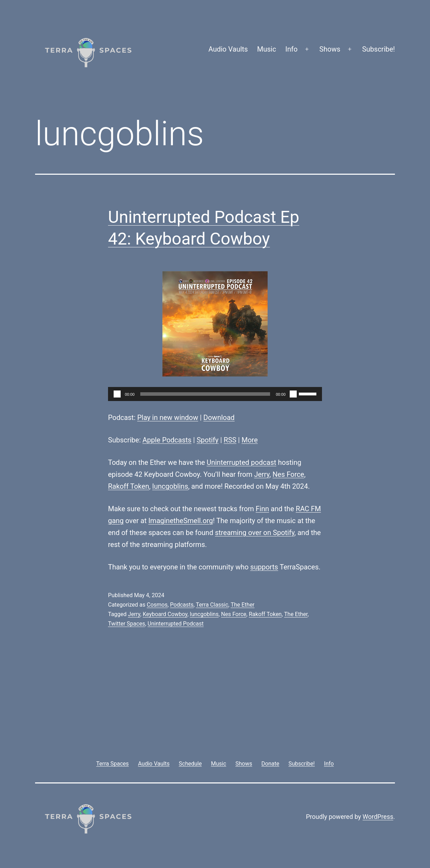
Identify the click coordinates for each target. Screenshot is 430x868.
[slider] (205, 394)
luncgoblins (170, 486)
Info (292, 49)
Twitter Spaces (127, 624)
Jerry (262, 474)
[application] (215, 394)
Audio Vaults (228, 49)
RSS (230, 440)
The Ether (243, 605)
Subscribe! (378, 49)
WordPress (378, 817)
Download (219, 418)
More (250, 440)
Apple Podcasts (167, 440)
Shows (330, 49)
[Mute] (293, 394)
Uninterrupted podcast (241, 462)
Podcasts (182, 605)
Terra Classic (212, 605)
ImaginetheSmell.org (181, 521)
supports (264, 567)
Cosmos (157, 605)
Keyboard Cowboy (165, 614)
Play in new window (168, 418)
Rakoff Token (129, 486)
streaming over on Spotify (255, 533)
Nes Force (288, 474)
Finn (262, 509)
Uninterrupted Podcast (176, 624)
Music (267, 49)
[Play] (117, 394)
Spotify (208, 440)
